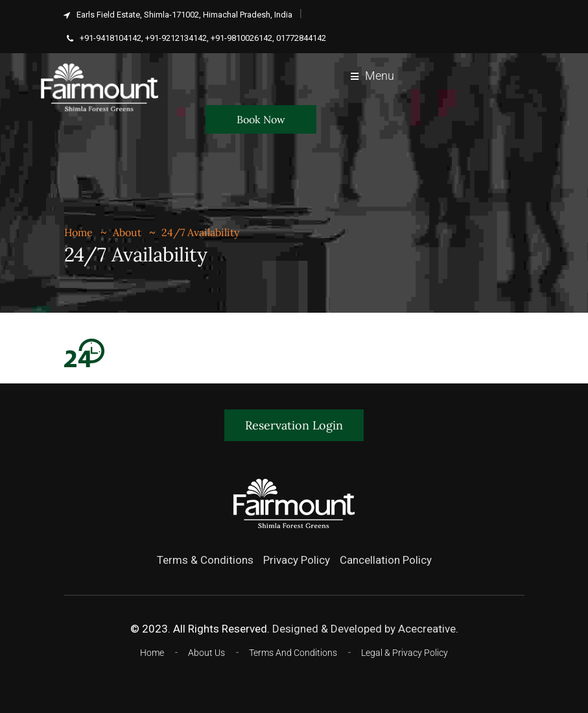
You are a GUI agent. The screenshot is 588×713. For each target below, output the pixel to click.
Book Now (261, 119)
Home (78, 232)
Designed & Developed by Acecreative (364, 629)
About (127, 232)
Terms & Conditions (205, 560)
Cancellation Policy (386, 560)
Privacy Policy (297, 560)
